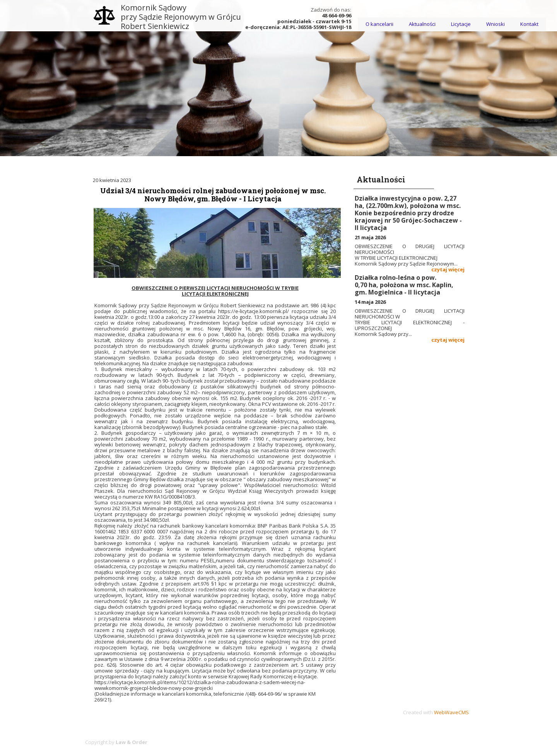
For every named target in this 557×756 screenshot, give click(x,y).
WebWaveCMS (451, 712)
